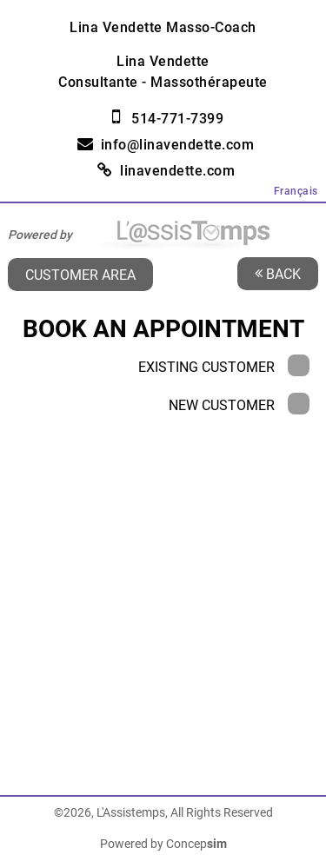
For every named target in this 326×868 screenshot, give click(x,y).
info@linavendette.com (178, 145)
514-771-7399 (177, 119)
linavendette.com (177, 171)
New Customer (239, 405)
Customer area (80, 274)
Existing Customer (224, 367)
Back (278, 273)
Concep (196, 844)
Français (296, 191)
